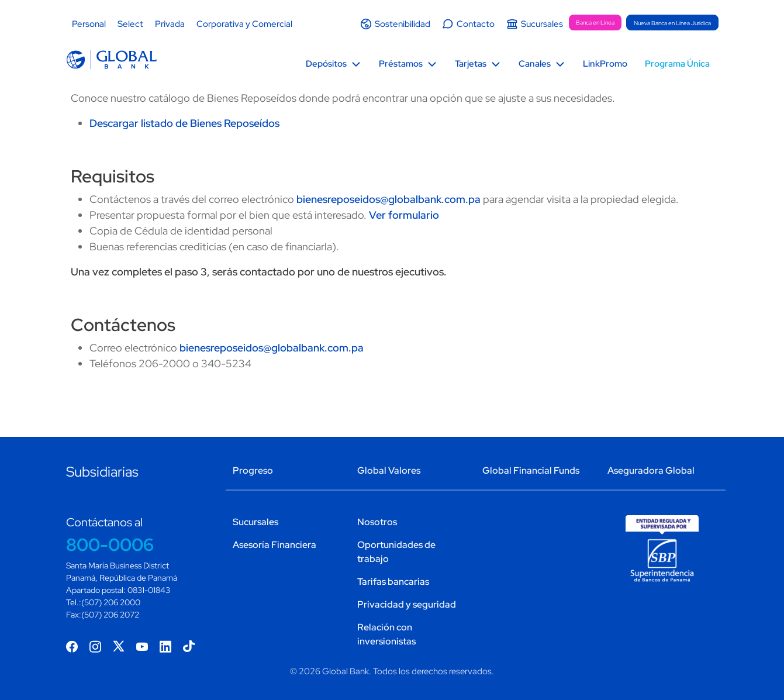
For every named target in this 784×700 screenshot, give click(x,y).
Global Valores (389, 470)
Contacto (476, 24)
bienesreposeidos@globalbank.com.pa (388, 199)
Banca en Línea (595, 23)
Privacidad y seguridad (407, 604)
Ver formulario (404, 215)
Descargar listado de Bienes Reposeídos (184, 123)
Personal (89, 24)
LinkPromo (605, 64)
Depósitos (326, 64)
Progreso (253, 470)
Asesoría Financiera (274, 545)
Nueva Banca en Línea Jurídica (672, 23)
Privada (170, 24)
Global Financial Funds (531, 470)
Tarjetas (471, 64)
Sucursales (542, 24)
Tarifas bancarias (393, 582)
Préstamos (401, 64)
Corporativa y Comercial (244, 24)
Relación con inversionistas (386, 634)
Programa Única (677, 64)
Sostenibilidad (403, 24)
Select (130, 24)
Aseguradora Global (651, 470)
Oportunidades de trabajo (396, 552)
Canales (535, 64)
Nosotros (377, 522)
